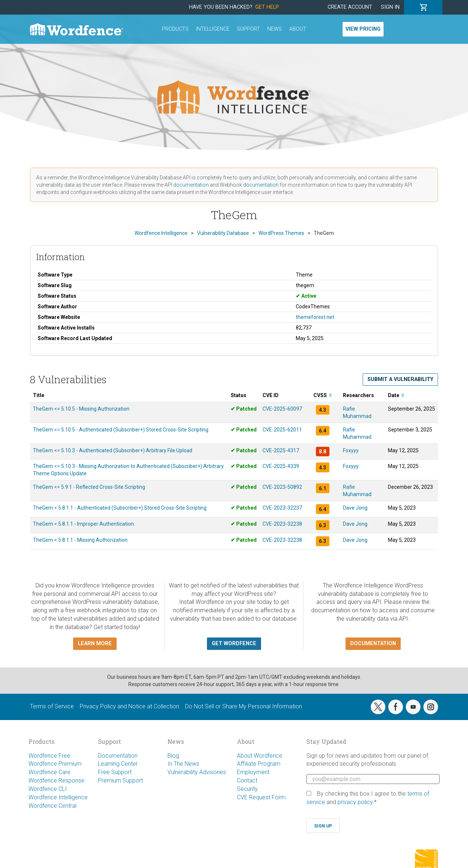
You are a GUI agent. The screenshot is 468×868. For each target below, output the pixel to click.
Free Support (115, 772)
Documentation (118, 756)
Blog (173, 756)
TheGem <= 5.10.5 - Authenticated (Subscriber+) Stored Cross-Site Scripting (121, 430)
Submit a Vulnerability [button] (400, 379)
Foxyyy (351, 450)
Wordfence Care (50, 772)
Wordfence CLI (48, 789)
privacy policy (355, 802)
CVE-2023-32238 (282, 524)
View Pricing (363, 29)
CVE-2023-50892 (282, 487)
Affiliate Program (259, 764)
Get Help (267, 7)
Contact (247, 781)
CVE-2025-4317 (281, 450)
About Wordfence (260, 756)
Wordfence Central (52, 806)
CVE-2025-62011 (282, 430)
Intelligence (213, 29)
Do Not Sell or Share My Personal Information (244, 706)
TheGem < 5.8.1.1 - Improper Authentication (83, 524)
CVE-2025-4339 (281, 466)
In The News (183, 764)
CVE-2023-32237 (282, 508)
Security (247, 789)
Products (175, 29)
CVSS (323, 395)
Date (396, 395)
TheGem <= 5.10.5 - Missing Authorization (81, 409)
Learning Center (118, 764)
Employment (253, 772)
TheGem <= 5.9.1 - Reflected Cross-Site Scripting (89, 487)
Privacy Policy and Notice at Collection (129, 706)
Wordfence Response (56, 781)
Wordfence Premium (55, 764)
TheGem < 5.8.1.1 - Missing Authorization (80, 540)
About (298, 29)
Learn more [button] (95, 644)
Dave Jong (355, 508)
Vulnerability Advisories (197, 772)
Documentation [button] (373, 644)
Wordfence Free (49, 756)
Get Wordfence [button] (234, 644)
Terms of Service (52, 706)
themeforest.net (315, 317)
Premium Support (120, 781)
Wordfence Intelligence (58, 797)
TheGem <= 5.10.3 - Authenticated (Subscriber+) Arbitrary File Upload (113, 450)
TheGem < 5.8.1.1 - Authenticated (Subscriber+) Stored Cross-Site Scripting (120, 508)
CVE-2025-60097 (282, 409)
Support (248, 29)
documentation (191, 185)
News (275, 29)
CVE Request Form (261, 797)
